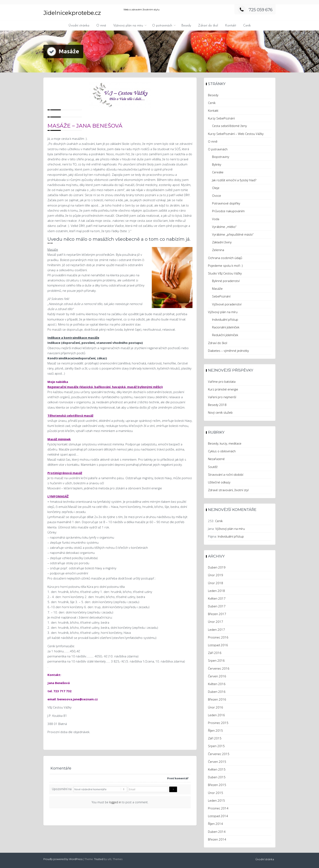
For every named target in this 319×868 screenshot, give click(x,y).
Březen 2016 (217, 699)
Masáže (217, 289)
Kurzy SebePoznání (221, 118)
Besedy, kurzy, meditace (225, 443)
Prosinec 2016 (218, 637)
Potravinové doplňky (226, 203)
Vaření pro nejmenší (222, 397)
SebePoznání (221, 296)
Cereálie (218, 172)
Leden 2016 (216, 715)
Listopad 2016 (218, 645)
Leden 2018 (216, 591)
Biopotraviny (221, 157)
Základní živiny (222, 242)
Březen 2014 (217, 839)
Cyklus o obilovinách (222, 451)
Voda (216, 219)
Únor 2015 (216, 793)
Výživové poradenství (227, 304)
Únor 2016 (216, 707)
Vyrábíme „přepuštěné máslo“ (233, 234)
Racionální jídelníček (226, 327)
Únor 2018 (216, 583)
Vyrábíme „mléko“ (224, 227)
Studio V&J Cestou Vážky (225, 273)
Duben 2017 (217, 606)
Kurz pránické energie (223, 389)
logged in (115, 802)
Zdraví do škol (208, 26)
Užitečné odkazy (219, 482)
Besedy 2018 (217, 405)
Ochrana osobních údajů (225, 258)
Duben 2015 (217, 777)
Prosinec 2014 (218, 808)
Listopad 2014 (218, 816)
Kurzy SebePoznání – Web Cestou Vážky (236, 134)
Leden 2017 (216, 630)
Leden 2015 (216, 800)
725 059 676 (255, 10)
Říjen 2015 (215, 730)
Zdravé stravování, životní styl (228, 490)
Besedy (186, 26)
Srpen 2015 (216, 746)
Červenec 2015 (219, 754)
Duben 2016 (217, 692)
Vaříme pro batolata (222, 382)
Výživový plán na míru (128, 26)
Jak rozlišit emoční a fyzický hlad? (234, 180)
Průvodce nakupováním (228, 211)
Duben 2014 (217, 832)
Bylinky (217, 164)
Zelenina (218, 250)
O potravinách (162, 26)
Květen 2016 (217, 684)
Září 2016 (215, 653)
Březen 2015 (217, 785)
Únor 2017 (216, 622)
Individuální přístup (225, 319)
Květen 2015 (217, 769)
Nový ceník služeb (220, 412)
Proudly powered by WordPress (63, 859)
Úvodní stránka (79, 26)
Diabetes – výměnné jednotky (228, 351)
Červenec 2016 (219, 668)
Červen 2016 (217, 676)
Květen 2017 (217, 598)
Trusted (99, 859)
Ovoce (217, 196)
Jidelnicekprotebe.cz (72, 13)
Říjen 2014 (215, 824)
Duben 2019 (217, 567)
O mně (101, 26)
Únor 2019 (216, 575)
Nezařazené (216, 459)
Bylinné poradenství (226, 281)
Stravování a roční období (226, 474)
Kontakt (231, 26)
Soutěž (213, 467)
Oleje (216, 188)
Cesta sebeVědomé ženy (229, 126)
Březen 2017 (217, 614)
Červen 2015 (217, 762)
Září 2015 (215, 738)
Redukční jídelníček (225, 335)
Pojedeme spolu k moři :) (225, 266)
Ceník (247, 26)
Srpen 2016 (216, 660)
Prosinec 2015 (218, 723)
